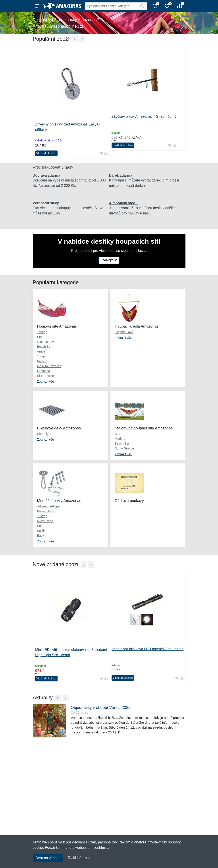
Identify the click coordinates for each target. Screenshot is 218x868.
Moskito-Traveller (49, 366)
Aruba (41, 351)
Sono (41, 526)
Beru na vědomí (48, 858)
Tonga (41, 356)
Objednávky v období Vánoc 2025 (101, 708)
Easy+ (41, 536)
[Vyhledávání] (111, 6)
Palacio (42, 361)
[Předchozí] (75, 39)
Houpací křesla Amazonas (137, 326)
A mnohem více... (124, 203)
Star (40, 337)
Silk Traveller (46, 376)
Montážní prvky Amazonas (59, 501)
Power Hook (46, 511)
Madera (120, 439)
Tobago (42, 332)
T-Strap (42, 516)
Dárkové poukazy (129, 501)
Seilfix (41, 531)
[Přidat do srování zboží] (106, 153)
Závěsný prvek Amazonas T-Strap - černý (144, 117)
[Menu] (37, 6)
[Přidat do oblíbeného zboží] (101, 153)
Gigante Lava (46, 342)
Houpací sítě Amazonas (57, 326)
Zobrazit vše (46, 382)
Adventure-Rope (48, 506)
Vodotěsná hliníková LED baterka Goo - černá (148, 649)
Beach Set (44, 347)
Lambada (44, 371)
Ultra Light (44, 434)
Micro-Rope (45, 521)
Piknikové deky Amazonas (59, 428)
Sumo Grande (124, 448)
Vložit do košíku (46, 153)
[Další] (82, 39)
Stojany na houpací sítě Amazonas (144, 428)
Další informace (80, 858)
